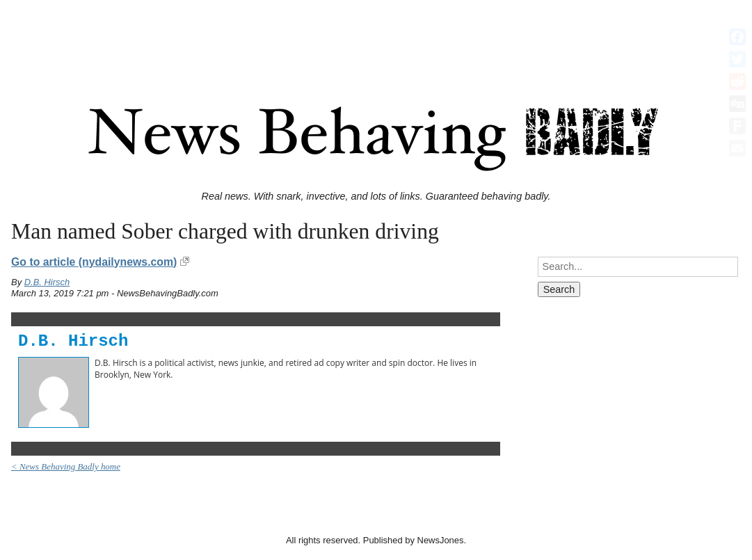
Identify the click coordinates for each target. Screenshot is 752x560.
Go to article (94, 262)
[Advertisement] (376, 37)
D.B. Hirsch (47, 282)
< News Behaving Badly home (66, 466)
